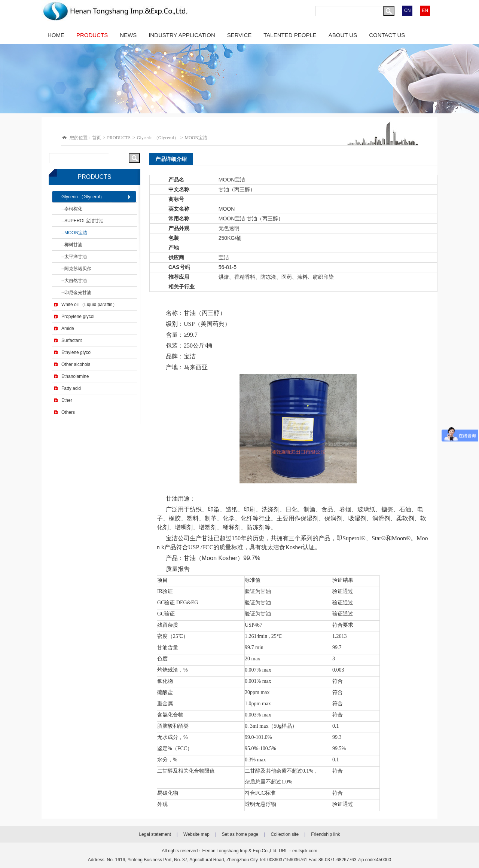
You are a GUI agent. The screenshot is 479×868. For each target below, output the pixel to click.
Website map (196, 834)
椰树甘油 (73, 245)
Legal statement (155, 834)
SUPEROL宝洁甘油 (84, 221)
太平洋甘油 (76, 257)
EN (425, 10)
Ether (67, 400)
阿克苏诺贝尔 (78, 269)
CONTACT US (387, 35)
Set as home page (240, 834)
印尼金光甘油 (78, 293)
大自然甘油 (76, 281)
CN (407, 10)
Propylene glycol (78, 317)
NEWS (128, 35)
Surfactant (72, 340)
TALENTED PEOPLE (290, 35)
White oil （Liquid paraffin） (89, 305)
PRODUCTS (92, 35)
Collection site (285, 834)
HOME (56, 35)
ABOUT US (343, 35)
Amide (68, 328)
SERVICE (239, 35)
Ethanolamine (75, 376)
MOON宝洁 (196, 138)
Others (68, 412)
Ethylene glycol (77, 352)
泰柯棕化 (73, 209)
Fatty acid (71, 388)
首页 (97, 138)
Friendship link (325, 834)
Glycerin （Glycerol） (158, 138)
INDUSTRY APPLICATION (182, 35)
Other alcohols (76, 364)
